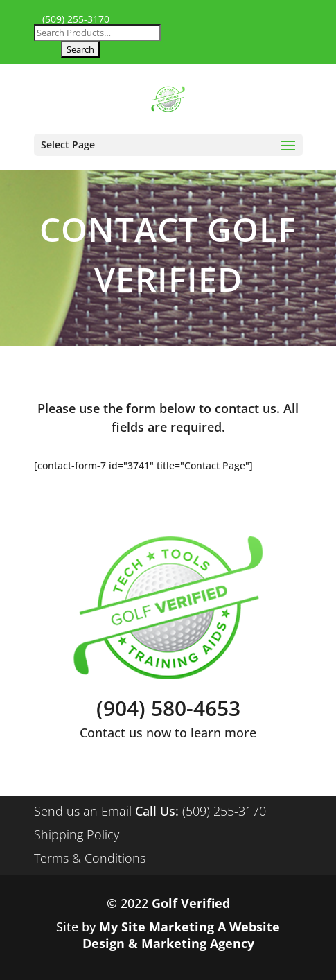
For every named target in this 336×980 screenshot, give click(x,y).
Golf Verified (191, 903)
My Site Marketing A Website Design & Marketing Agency (182, 935)
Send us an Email (83, 811)
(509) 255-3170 (76, 19)
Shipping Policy (77, 834)
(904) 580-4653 (168, 708)
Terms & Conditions (90, 858)
